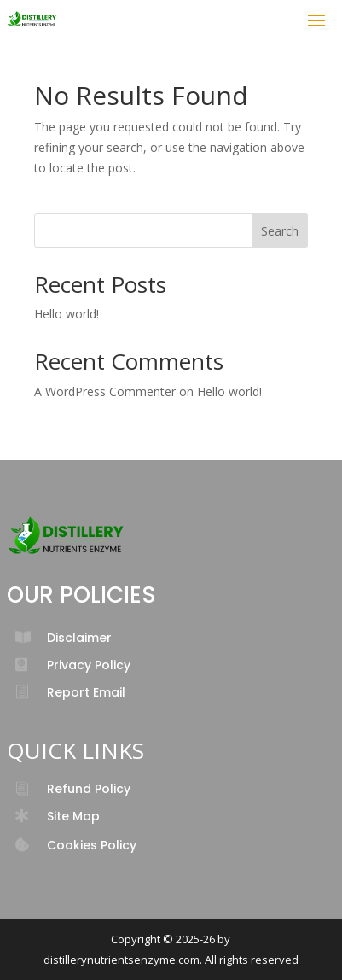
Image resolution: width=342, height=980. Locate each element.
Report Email (86, 692)
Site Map (73, 816)
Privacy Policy (89, 665)
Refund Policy (89, 789)
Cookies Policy (92, 845)
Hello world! (67, 314)
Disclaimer (79, 638)
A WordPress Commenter (105, 391)
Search (280, 231)
